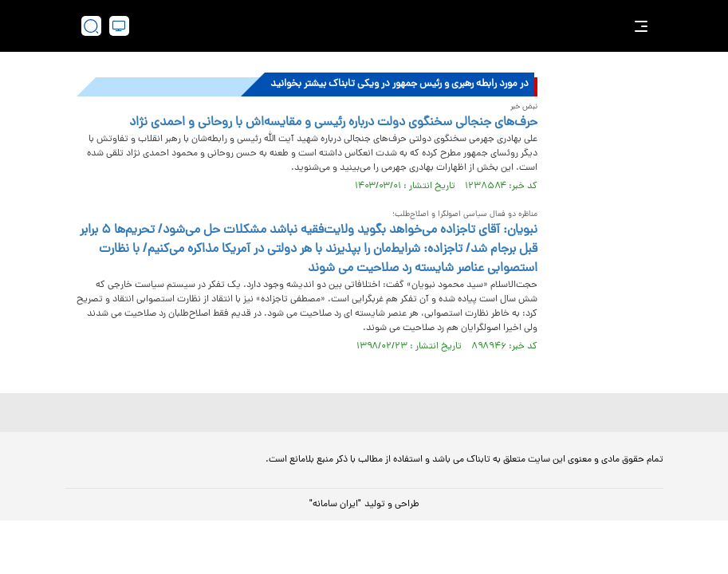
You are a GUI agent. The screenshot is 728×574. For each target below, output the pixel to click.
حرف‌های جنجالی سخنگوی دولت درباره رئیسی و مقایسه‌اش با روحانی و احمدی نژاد (333, 123)
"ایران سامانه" (335, 505)
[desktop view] (119, 26)
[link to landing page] (372, 26)
